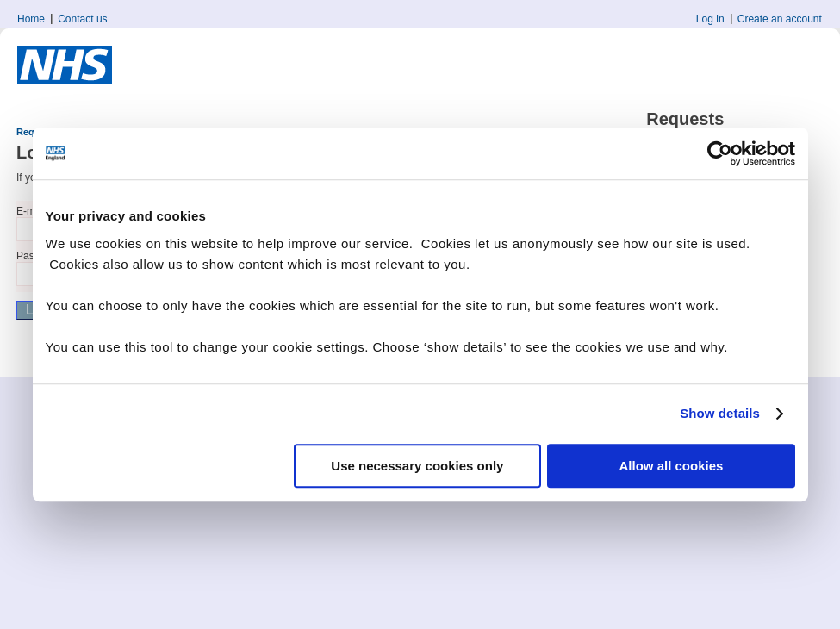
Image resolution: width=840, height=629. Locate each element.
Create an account (780, 19)
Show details (720, 413)
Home (31, 19)
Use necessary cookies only (417, 466)
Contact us (82, 19)
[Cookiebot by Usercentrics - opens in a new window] (720, 153)
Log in (710, 19)
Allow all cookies (672, 466)
